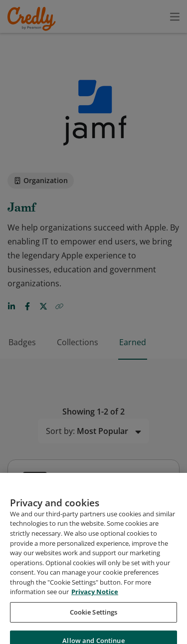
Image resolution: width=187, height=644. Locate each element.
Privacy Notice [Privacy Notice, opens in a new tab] (95, 599)
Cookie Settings (94, 619)
